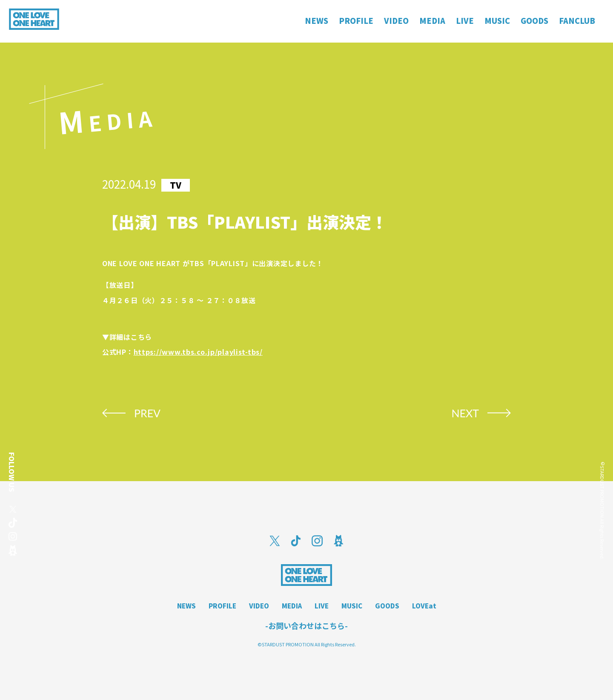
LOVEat (424, 606)
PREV (147, 413)
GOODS (387, 606)
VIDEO (259, 606)
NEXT (465, 413)
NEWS (186, 606)
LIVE (322, 606)
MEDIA (292, 606)
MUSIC (352, 606)
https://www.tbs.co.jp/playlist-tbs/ (198, 352)
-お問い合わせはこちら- (306, 625)
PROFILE (222, 606)
